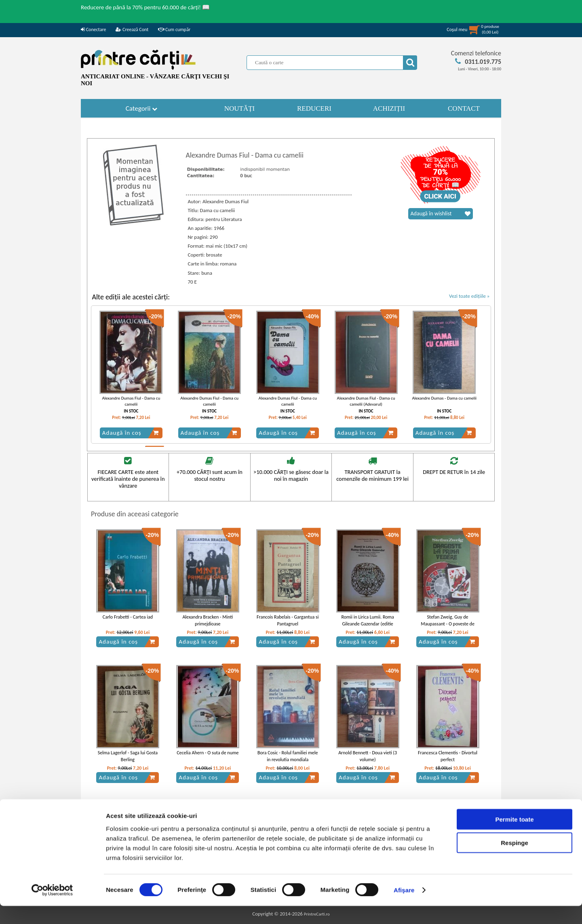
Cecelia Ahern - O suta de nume (208, 753)
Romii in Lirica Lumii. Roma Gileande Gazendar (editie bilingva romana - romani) (367, 624)
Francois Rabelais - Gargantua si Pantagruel (288, 620)
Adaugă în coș (131, 433)
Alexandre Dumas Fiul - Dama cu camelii (131, 401)
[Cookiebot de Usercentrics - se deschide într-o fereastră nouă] (52, 908)
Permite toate (514, 837)
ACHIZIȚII (389, 108)
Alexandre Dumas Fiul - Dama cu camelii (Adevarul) (366, 401)
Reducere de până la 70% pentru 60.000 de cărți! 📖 (145, 7)
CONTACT (464, 108)
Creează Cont (132, 29)
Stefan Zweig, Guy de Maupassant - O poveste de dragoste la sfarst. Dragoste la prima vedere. (448, 627)
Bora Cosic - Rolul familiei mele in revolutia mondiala (288, 756)
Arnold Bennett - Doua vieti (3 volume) (368, 756)
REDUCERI (314, 108)
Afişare (404, 908)
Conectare (93, 29)
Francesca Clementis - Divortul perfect (448, 756)
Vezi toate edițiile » (469, 296)
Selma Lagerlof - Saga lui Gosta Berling (128, 756)
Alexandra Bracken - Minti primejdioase (208, 620)
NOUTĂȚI (240, 108)
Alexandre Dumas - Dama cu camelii (444, 398)
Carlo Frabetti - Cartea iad (128, 617)
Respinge (515, 861)
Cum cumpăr (174, 29)
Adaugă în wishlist (441, 214)
